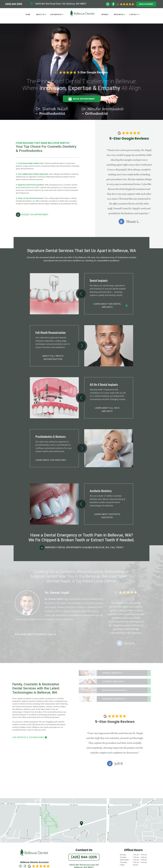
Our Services (57, 15)
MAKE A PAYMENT (146, 4)
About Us (41, 15)
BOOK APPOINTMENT (82, 99)
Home (28, 14)
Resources (120, 15)
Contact (134, 15)
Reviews (105, 14)
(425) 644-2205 (14, 4)
